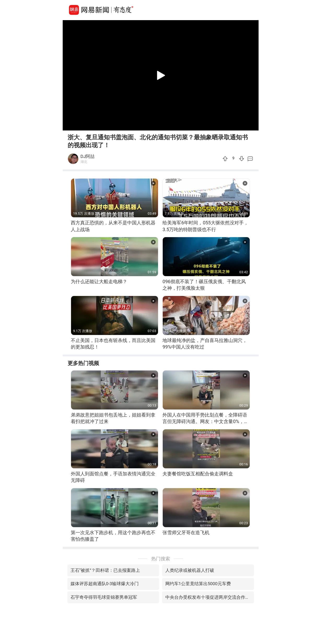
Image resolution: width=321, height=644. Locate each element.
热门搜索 (161, 559)
